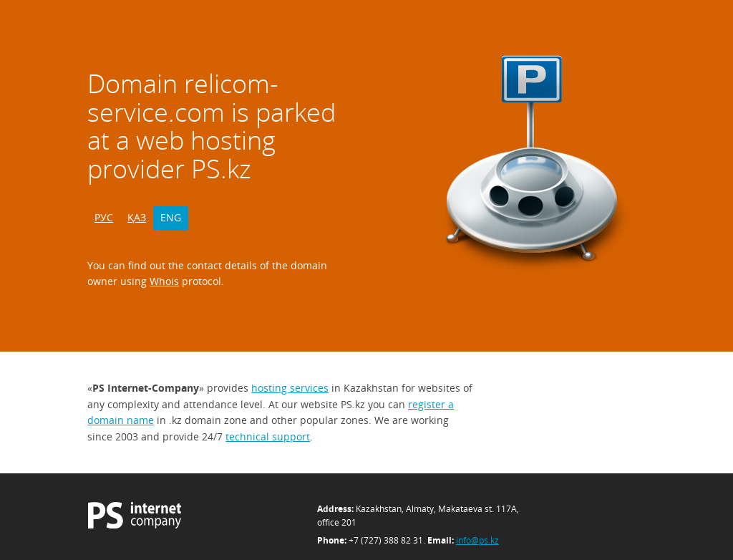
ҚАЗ (137, 217)
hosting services (290, 388)
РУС (104, 217)
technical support (268, 436)
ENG (171, 217)
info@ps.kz (477, 540)
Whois (164, 281)
